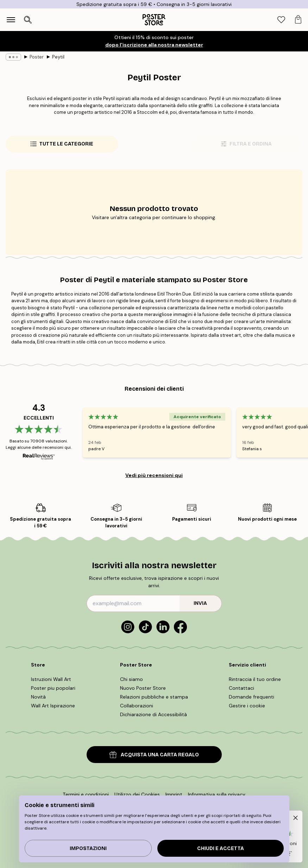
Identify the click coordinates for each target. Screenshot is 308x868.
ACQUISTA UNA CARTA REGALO (154, 755)
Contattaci (241, 688)
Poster (37, 57)
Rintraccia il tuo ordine (255, 679)
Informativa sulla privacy (217, 794)
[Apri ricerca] (28, 20)
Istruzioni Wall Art (51, 679)
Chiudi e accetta (221, 848)
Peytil (58, 57)
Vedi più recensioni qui (154, 475)
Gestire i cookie (247, 706)
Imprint (174, 794)
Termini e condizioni (86, 794)
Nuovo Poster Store (143, 688)
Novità (38, 697)
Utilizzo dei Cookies (137, 794)
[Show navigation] (11, 20)
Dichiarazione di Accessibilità (153, 714)
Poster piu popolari (53, 688)
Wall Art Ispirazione (53, 706)
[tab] (281, 20)
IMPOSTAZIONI (88, 848)
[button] (294, 819)
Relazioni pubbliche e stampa (154, 697)
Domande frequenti (252, 697)
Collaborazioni (137, 706)
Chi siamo (131, 679)
